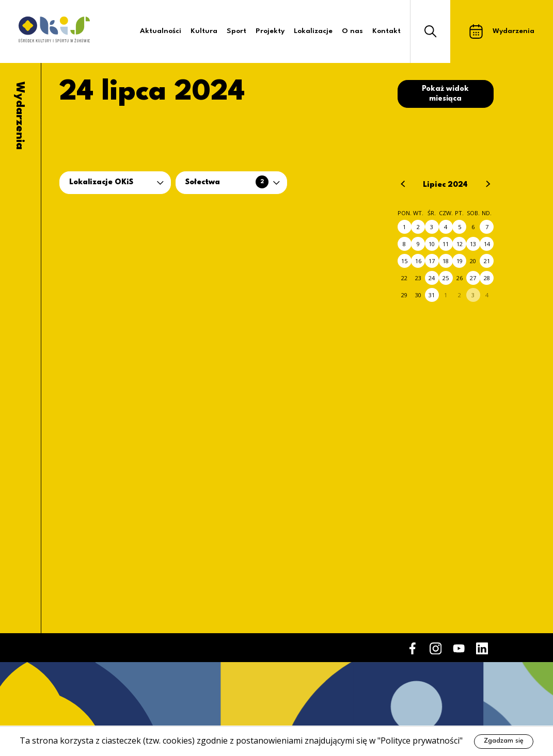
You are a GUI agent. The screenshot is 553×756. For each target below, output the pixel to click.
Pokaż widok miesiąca (445, 94)
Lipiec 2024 (445, 185)
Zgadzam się (504, 741)
